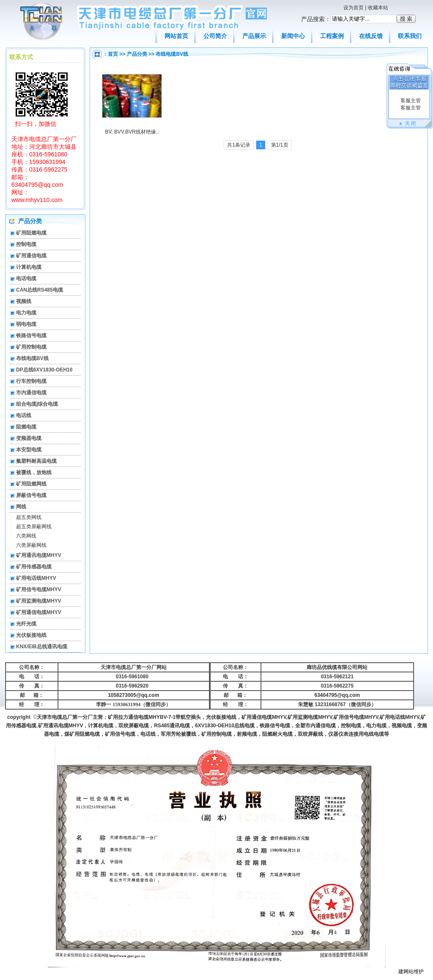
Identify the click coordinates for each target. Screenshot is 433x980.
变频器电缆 (29, 438)
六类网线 (26, 536)
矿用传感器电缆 (34, 567)
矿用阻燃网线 (31, 484)
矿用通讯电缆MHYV (39, 555)
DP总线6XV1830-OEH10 (44, 370)
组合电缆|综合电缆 (37, 404)
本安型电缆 (29, 450)
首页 (113, 54)
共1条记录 (239, 145)
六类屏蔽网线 (31, 545)
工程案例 (332, 36)
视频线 (24, 301)
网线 (21, 507)
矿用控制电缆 (31, 347)
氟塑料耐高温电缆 (36, 461)
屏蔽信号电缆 (31, 495)
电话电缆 (26, 278)
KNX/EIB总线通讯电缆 (42, 647)
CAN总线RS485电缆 (40, 290)
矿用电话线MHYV (36, 578)
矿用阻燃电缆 (31, 233)
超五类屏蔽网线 (34, 527)
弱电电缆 (26, 324)
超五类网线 (29, 517)
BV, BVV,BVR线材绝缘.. (132, 132)
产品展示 (254, 36)
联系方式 (21, 57)
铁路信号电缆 (31, 336)
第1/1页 (280, 145)
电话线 (24, 415)
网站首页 (176, 36)
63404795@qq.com (337, 695)
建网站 (406, 972)
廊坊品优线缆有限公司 (332, 667)
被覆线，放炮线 (34, 472)
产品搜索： (316, 19)
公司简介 (215, 36)
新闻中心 (293, 36)
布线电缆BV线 (172, 54)
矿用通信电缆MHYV (39, 612)
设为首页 (354, 8)
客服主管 (410, 101)
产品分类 (137, 54)
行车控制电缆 (31, 381)
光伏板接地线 (31, 635)
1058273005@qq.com (133, 695)
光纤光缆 (26, 624)
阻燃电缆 (26, 427)
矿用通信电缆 (31, 256)
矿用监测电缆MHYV (39, 601)
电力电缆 (26, 313)
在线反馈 (371, 36)
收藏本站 (378, 8)
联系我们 (410, 36)
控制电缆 (26, 244)
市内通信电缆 (31, 393)
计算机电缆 (29, 267)
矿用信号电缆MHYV (39, 590)
